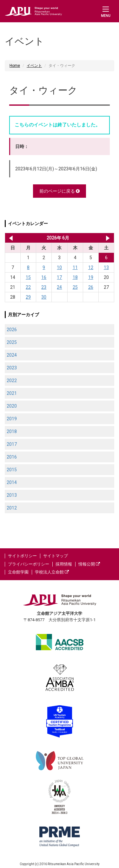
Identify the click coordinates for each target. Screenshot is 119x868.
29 (28, 297)
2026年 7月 (108, 238)
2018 (12, 431)
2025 (12, 342)
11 (75, 267)
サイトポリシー (22, 556)
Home (15, 66)
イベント (34, 66)
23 (44, 287)
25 (75, 287)
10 (59, 267)
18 (75, 277)
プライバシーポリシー (29, 564)
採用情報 (64, 564)
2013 (12, 495)
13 (106, 267)
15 (28, 277)
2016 (12, 457)
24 (59, 287)
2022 (12, 381)
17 (59, 277)
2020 (12, 406)
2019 (12, 419)
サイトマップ (56, 556)
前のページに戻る (60, 191)
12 (91, 267)
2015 (12, 470)
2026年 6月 (58, 238)
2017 (12, 444)
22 (28, 287)
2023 (12, 368)
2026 (12, 330)
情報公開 (89, 564)
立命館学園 (18, 572)
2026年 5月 (10, 238)
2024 (12, 355)
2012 (12, 508)
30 (44, 297)
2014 (12, 482)
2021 (12, 393)
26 (91, 287)
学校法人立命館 (52, 572)
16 (44, 277)
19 (91, 277)
